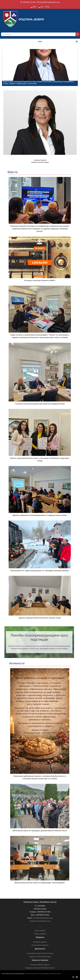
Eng (47, 7)
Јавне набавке (40, 931)
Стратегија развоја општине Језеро (40, 953)
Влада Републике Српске (40, 965)
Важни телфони (40, 934)
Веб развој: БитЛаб (55, 974)
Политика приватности (32, 974)
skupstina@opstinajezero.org (40, 921)
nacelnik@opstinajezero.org (50, 2)
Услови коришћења (44, 974)
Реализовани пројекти (40, 945)
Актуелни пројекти (40, 942)
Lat (41, 7)
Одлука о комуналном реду (40, 956)
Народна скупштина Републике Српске (40, 968)
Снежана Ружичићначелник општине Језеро (40, 161)
